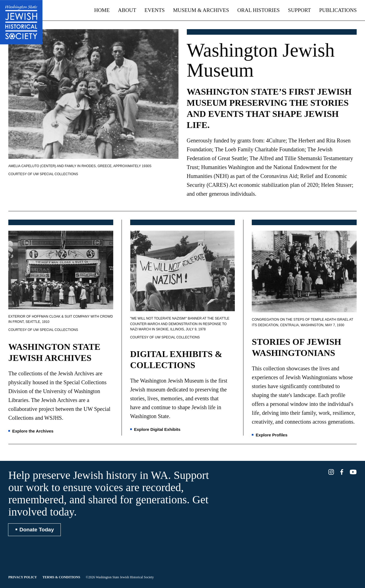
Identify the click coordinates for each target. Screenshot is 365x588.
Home (102, 10)
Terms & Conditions (61, 577)
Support (299, 10)
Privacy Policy (23, 577)
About (127, 10)
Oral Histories (259, 10)
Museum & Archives (201, 10)
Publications (338, 10)
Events (155, 10)
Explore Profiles (271, 435)
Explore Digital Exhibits (157, 429)
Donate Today (37, 530)
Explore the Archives (33, 431)
